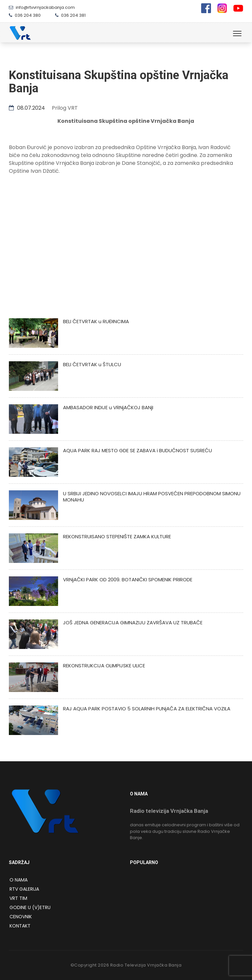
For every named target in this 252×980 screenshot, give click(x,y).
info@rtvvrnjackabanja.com (42, 7)
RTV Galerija (24, 889)
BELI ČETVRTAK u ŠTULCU (92, 364)
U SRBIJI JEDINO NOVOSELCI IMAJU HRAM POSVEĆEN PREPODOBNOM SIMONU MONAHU (152, 497)
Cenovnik (21, 917)
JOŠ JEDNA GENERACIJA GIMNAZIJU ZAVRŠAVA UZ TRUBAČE (133, 623)
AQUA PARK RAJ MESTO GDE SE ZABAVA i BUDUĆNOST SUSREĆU (137, 450)
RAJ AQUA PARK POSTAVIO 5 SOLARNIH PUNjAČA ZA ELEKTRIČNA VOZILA (147, 709)
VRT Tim (18, 898)
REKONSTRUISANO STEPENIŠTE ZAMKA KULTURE (117, 536)
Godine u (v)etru (30, 907)
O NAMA (19, 880)
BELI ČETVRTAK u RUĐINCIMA (96, 321)
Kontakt (20, 926)
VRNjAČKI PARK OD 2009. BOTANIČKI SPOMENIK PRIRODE (128, 579)
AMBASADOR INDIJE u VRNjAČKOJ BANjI (108, 407)
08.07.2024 (27, 108)
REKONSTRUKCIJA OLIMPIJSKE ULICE (104, 666)
